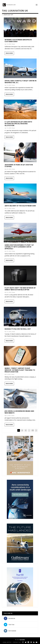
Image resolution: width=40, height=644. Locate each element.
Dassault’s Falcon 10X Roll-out (18, 329)
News (13, 44)
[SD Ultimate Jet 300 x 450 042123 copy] (20, 518)
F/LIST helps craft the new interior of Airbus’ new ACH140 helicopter (20, 289)
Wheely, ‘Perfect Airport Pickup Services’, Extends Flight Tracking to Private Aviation (20, 370)
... (29, 430)
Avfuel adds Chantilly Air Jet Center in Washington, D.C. (21, 82)
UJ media (22, 640)
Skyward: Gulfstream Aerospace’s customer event (18, 41)
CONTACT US (17, 642)
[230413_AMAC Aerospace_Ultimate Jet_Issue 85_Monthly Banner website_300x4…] (20, 475)
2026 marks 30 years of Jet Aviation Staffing (19, 166)
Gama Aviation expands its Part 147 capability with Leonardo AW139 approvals (19, 247)
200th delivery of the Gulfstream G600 (20, 206)
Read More (9, 53)
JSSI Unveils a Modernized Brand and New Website (19, 412)
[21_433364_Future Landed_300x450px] (20, 562)
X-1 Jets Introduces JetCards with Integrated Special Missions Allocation (18, 124)
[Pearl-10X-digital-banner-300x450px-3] (20, 606)
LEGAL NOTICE (7, 642)
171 (33, 430)
